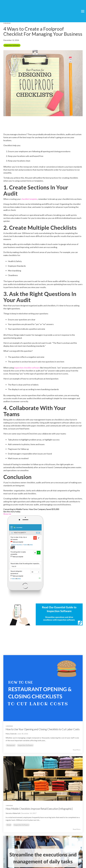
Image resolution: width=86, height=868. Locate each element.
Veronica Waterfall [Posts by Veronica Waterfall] (13, 813)
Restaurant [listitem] (11, 745)
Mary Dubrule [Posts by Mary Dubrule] (11, 734)
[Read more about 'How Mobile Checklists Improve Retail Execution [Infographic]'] (43, 778)
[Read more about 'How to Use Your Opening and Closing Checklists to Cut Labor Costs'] (43, 688)
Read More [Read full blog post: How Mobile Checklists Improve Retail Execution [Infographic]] (77, 829)
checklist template (29, 199)
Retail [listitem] (9, 825)
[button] (83, 5)
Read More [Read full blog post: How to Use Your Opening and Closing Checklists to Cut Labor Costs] (77, 750)
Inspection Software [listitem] (25, 745)
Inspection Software (12, 45)
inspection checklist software (27, 368)
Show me (7, 514)
